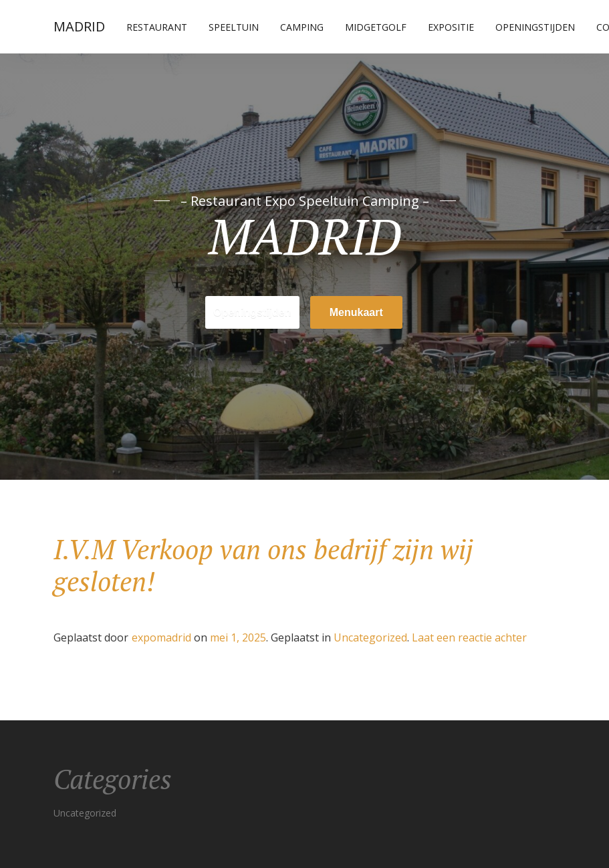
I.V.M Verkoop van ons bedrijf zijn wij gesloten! (263, 565)
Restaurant (157, 27)
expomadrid (161, 637)
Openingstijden (535, 27)
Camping (302, 27)
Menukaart (356, 312)
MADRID (79, 26)
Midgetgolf (376, 27)
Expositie (451, 27)
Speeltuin (234, 27)
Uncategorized (370, 637)
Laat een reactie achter (469, 637)
